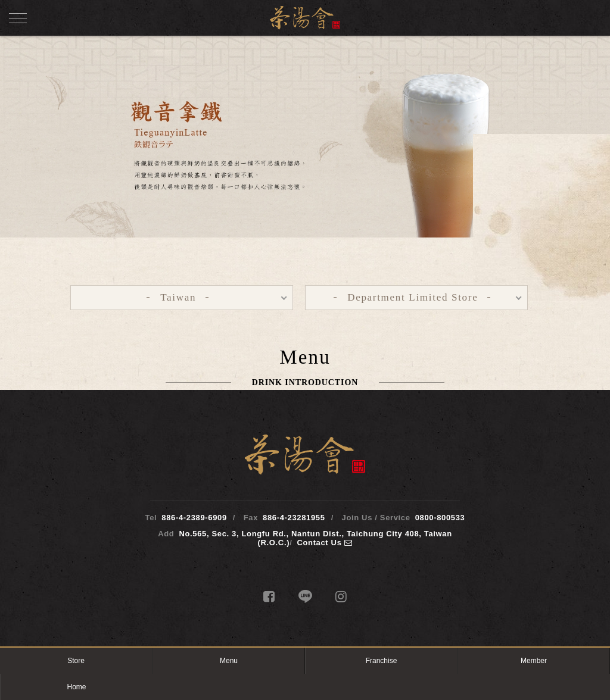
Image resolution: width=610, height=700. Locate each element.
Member (534, 661)
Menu (229, 661)
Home (76, 687)
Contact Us (324, 543)
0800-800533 (440, 518)
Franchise (382, 661)
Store (76, 661)
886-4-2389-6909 (194, 518)
